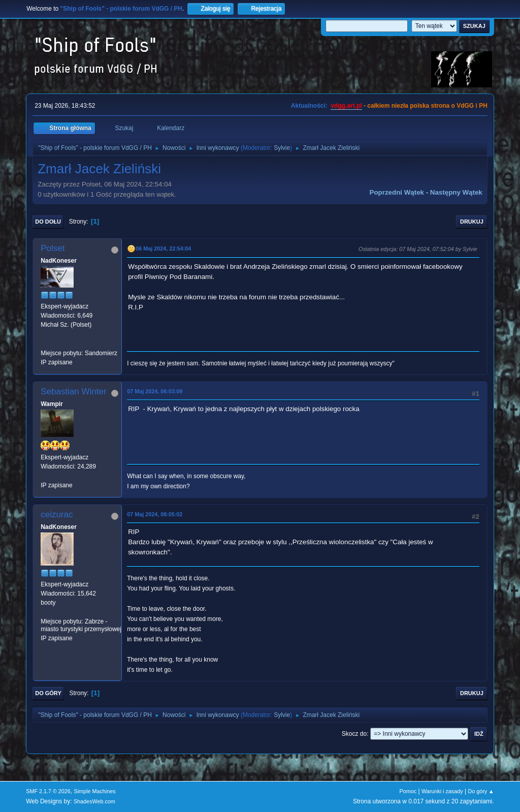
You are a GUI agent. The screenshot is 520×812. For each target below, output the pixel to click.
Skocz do (354, 734)
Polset (53, 248)
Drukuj (472, 222)
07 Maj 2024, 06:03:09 (155, 391)
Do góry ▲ (481, 791)
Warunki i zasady (442, 791)
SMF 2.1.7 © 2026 (48, 791)
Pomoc (408, 791)
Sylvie (282, 148)
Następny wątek (456, 192)
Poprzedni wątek (397, 192)
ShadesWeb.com (94, 801)
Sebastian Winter (73, 392)
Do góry (48, 693)
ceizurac (57, 514)
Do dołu (48, 222)
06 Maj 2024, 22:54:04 (163, 248)
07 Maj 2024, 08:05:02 (155, 514)
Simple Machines (95, 791)
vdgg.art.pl (346, 106)
